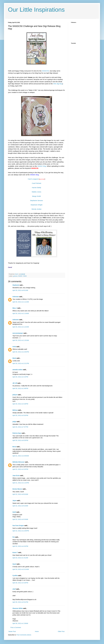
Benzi (14, 447)
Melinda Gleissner (18, 462)
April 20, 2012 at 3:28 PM (20, 404)
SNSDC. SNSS (22, 276)
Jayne (14, 501)
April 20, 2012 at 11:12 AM (21, 302)
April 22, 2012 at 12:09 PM (21, 531)
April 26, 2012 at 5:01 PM (20, 602)
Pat (14, 537)
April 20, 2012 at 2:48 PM (20, 388)
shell (14, 589)
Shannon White (18, 608)
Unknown (16, 297)
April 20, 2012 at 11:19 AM (21, 313)
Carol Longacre (33, 179)
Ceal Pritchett (36, 183)
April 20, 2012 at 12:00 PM (21, 352)
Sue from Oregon (18, 526)
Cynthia (15, 575)
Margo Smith (36, 196)
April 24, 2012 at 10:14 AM (21, 569)
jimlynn (15, 395)
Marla (14, 358)
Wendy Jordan (37, 209)
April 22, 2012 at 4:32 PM (20, 546)
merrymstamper (18, 333)
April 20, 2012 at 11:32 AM (21, 340)
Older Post (61, 631)
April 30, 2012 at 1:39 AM (20, 623)
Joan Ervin (16, 476)
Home (37, 631)
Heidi (14, 512)
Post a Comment (16, 627)
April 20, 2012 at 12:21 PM (21, 363)
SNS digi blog (58, 84)
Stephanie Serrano (36, 200)
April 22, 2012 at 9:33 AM (20, 519)
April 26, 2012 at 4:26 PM (20, 583)
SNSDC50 (45, 71)
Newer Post (12, 631)
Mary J (15, 308)
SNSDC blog (42, 166)
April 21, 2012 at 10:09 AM (21, 456)
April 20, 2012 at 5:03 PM (20, 415)
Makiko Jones (36, 192)
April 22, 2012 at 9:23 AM (20, 506)
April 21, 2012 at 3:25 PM (20, 469)
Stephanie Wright (36, 205)
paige (14, 422)
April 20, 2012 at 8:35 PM (20, 440)
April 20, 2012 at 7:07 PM (20, 427)
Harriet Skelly (36, 188)
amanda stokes (18, 370)
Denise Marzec (17, 489)
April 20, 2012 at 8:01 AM (20, 290)
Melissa (15, 410)
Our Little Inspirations (36, 10)
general (15, 276)
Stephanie (16, 285)
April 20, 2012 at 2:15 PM (20, 377)
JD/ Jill (15, 383)
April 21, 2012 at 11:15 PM (21, 483)
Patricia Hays (17, 433)
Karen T (15, 552)
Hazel (14, 564)
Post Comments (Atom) (24, 635)
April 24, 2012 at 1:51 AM (20, 558)
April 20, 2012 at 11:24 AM (21, 327)
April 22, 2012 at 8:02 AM (20, 494)
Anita (14, 347)
